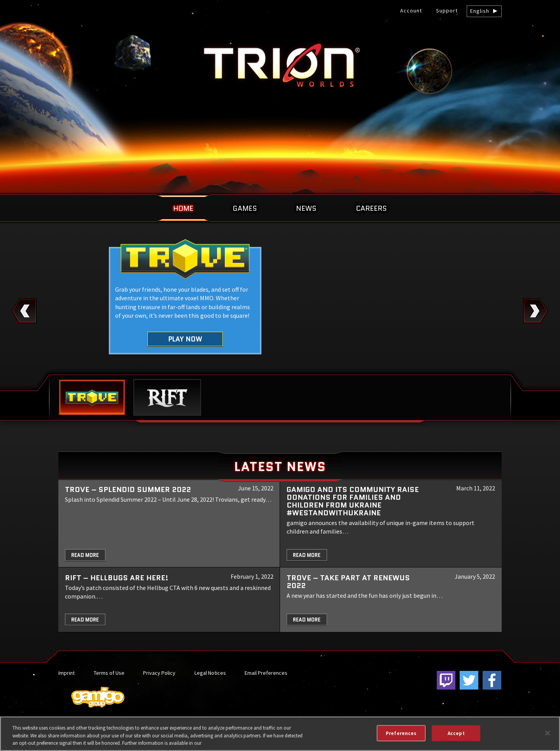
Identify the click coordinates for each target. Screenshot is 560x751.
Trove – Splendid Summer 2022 (128, 489)
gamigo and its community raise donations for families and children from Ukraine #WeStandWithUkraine (353, 501)
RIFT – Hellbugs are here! (117, 578)
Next (536, 311)
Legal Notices (210, 673)
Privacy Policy (159, 673)
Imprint (66, 673)
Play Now (185, 339)
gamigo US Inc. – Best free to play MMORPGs (280, 65)
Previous (24, 311)
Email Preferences (266, 673)
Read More (85, 555)
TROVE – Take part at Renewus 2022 (348, 582)
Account (411, 11)
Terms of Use (109, 673)
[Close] (548, 733)
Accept (456, 733)
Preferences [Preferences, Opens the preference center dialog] (401, 733)
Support (447, 11)
